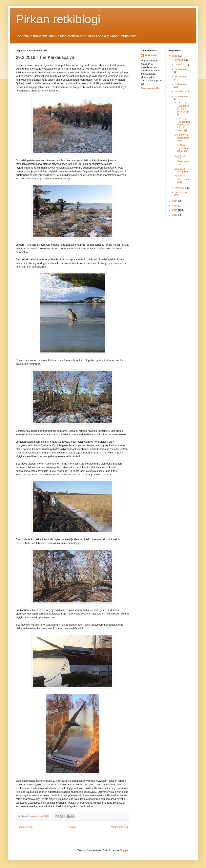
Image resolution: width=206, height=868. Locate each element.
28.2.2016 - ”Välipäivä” (181, 170)
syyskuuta (181, 60)
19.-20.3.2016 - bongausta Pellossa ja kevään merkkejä (182, 125)
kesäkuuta (180, 77)
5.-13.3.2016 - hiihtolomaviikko (182, 138)
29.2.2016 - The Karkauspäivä (182, 160)
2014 (175, 206)
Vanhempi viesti (119, 827)
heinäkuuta (181, 69)
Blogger (124, 850)
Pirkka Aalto (151, 56)
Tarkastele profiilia (150, 88)
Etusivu (72, 827)
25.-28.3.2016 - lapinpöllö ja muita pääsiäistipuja (182, 109)
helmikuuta (181, 188)
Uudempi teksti (25, 827)
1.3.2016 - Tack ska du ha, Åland (182, 148)
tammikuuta (181, 192)
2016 (175, 56)
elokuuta (180, 65)
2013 (175, 210)
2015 (175, 201)
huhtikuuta (181, 91)
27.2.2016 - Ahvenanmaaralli (182, 179)
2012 (175, 215)
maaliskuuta (181, 96)
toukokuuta (181, 84)
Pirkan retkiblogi (58, 19)
